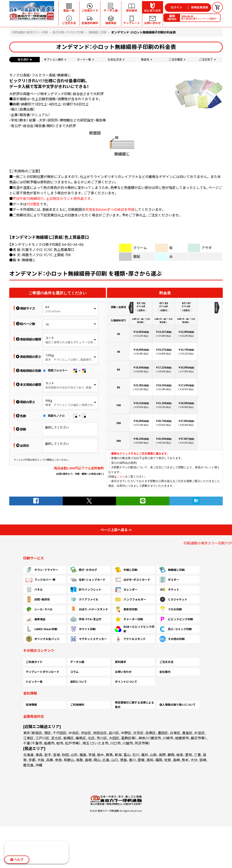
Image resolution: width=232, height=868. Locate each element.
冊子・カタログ (84, 570)
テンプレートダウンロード (43, 672)
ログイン (176, 7)
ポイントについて (126, 682)
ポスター (169, 580)
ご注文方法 (166, 662)
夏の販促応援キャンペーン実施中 (199, 17)
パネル (34, 590)
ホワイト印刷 (83, 629)
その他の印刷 (172, 639)
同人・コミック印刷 (176, 629)
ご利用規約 (77, 705)
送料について (79, 682)
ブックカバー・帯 (41, 580)
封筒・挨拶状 (38, 599)
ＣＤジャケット (173, 599)
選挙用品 (36, 619)
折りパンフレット (86, 590)
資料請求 (121, 662)
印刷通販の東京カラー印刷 (30, 32)
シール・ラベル (39, 609)
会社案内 (165, 672)
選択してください (57, 427)
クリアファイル (84, 599)
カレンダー (126, 590)
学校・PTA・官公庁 (86, 619)
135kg (50, 355)
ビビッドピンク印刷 (176, 619)
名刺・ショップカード (88, 580)
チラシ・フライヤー (42, 570)
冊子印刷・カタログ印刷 (68, 32)
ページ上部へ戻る (116, 530)
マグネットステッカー (89, 639)
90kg (49, 401)
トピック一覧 (34, 682)
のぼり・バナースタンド (89, 609)
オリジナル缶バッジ (43, 639)
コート (50, 338)
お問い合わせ (123, 672)
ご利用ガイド (34, 662)
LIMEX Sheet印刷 (42, 629)
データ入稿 (77, 662)
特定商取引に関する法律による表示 (134, 705)
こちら (121, 477)
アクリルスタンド (130, 639)
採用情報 (31, 705)
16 (47, 324)
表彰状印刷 (126, 609)
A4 (47, 307)
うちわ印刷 (171, 609)
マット (50, 383)
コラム (74, 672)
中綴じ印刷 (126, 570)
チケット (169, 590)
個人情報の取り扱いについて (178, 705)
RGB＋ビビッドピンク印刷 (135, 629)
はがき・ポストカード (133, 580)
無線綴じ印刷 (98, 32)
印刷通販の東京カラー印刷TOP (208, 543)
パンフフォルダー (130, 599)
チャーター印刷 (129, 619)
